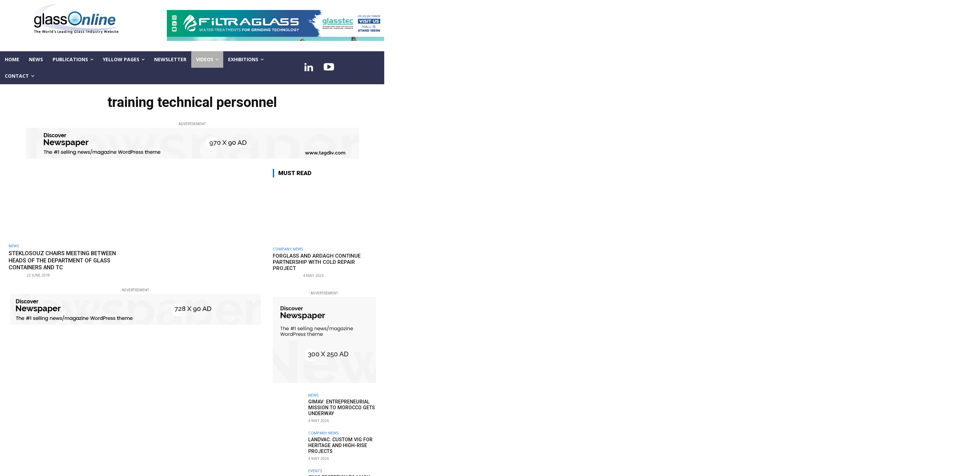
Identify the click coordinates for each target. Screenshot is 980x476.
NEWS (14, 246)
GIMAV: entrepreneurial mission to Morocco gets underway (341, 408)
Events (315, 471)
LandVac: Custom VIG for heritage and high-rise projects (339, 445)
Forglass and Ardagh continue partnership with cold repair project (317, 262)
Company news (288, 249)
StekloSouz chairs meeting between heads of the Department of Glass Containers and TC (66, 260)
